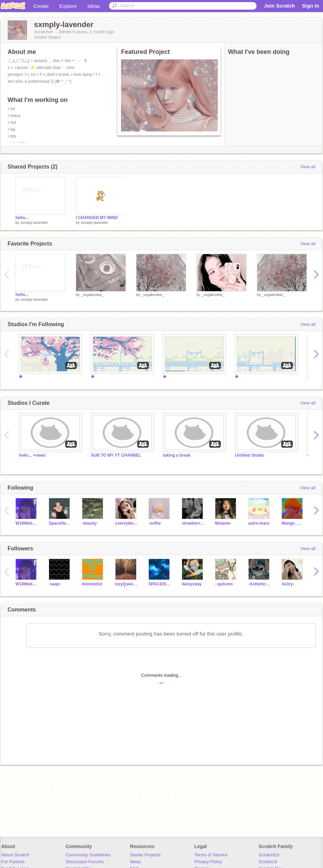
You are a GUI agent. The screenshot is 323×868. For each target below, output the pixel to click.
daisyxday (192, 584)
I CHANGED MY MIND (97, 218)
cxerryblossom (127, 523)
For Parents (13, 862)
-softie (155, 523)
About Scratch (15, 855)
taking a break (177, 455)
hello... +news (32, 455)
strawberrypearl (193, 523)
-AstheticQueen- (260, 584)
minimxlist (92, 584)
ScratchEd (269, 855)
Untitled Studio (249, 455)
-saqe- (55, 584)
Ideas (94, 6)
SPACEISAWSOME (160, 584)
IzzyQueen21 (127, 584)
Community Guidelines (88, 855)
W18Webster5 (27, 523)
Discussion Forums (85, 862)
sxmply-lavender (34, 222)
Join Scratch (279, 6)
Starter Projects (145, 855)
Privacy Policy (208, 862)
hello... (22, 218)
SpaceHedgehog (60, 523)
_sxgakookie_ (92, 295)
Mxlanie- (223, 523)
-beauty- (90, 523)
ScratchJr (268, 862)
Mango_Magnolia (293, 523)
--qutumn (224, 584)
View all (308, 167)
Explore (68, 6)
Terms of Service (211, 855)
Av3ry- (288, 584)
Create (41, 6)
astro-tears (259, 523)
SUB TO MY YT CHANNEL (116, 455)
